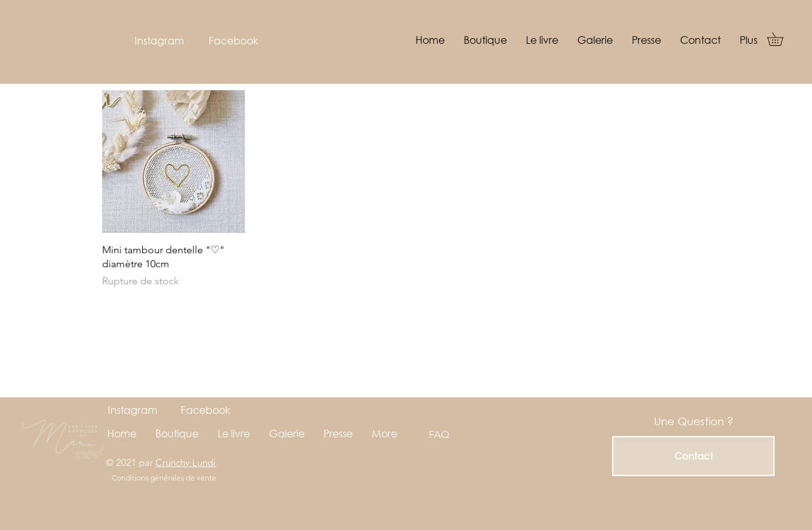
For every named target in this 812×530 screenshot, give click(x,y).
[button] (782, 39)
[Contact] (693, 456)
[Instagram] (159, 41)
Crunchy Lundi (186, 462)
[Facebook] (233, 41)
